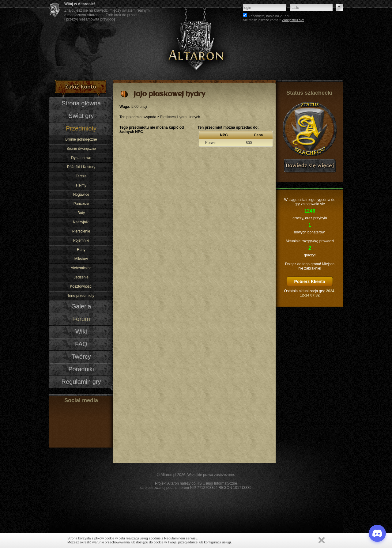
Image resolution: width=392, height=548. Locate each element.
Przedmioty (81, 128)
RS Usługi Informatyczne (217, 483)
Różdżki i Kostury (81, 167)
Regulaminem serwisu (181, 538)
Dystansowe (81, 158)
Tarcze (81, 176)
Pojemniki (81, 240)
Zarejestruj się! (293, 20)
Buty (81, 213)
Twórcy (81, 357)
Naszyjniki (81, 222)
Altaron (196, 40)
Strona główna (81, 103)
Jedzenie (81, 277)
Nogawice (81, 195)
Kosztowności (81, 286)
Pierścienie (81, 231)
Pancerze (81, 204)
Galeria (81, 306)
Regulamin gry (81, 382)
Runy (81, 250)
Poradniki (81, 369)
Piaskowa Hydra (173, 117)
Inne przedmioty (81, 296)
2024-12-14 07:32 (318, 293)
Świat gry (81, 116)
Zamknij (322, 540)
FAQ (81, 344)
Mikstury (81, 259)
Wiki (81, 331)
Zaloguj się (339, 7)
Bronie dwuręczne (81, 149)
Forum (81, 319)
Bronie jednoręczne (81, 139)
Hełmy (81, 185)
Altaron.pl (168, 475)
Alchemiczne (81, 268)
